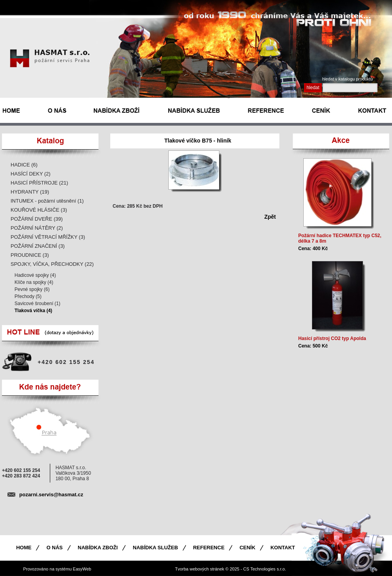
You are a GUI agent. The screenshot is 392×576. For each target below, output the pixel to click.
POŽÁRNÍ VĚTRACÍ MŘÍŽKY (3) (48, 237)
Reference (209, 548)
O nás (55, 548)
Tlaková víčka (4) (33, 311)
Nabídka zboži (98, 548)
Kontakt (283, 548)
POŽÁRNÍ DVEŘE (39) (37, 219)
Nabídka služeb (155, 548)
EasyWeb (82, 569)
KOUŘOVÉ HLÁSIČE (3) (39, 210)
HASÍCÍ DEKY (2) (31, 174)
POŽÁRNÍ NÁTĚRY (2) (37, 228)
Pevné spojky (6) (32, 289)
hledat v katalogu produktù (347, 79)
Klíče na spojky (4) (34, 282)
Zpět (270, 217)
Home (24, 548)
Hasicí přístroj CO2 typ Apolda (332, 338)
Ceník (247, 548)
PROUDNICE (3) (30, 255)
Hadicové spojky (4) (35, 275)
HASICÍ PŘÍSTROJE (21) (39, 183)
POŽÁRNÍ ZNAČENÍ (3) (38, 246)
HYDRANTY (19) (30, 192)
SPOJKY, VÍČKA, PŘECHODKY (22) (52, 264)
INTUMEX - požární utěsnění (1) (47, 201)
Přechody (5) (28, 296)
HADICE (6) (24, 165)
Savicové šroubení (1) (37, 304)
